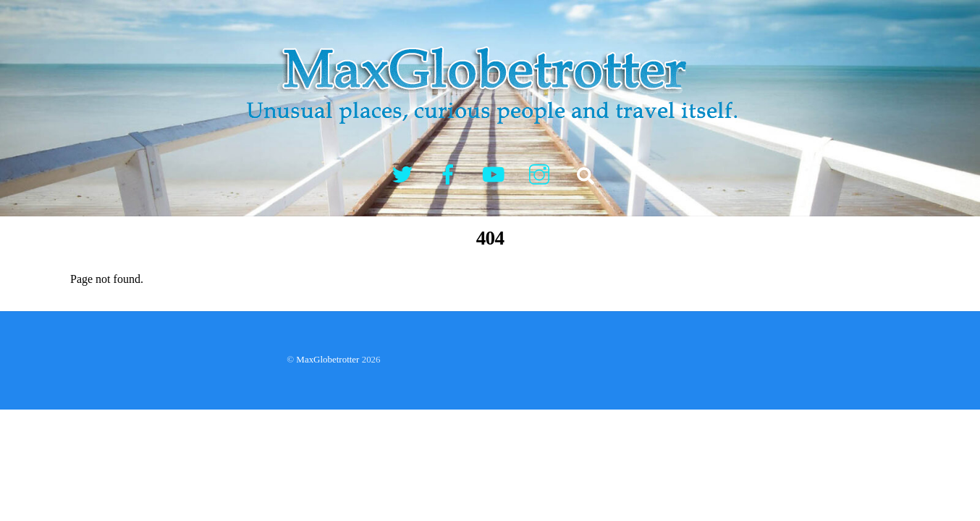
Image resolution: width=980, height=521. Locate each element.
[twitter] (405, 173)
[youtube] (496, 173)
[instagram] (542, 173)
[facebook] (451, 173)
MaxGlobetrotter (328, 359)
